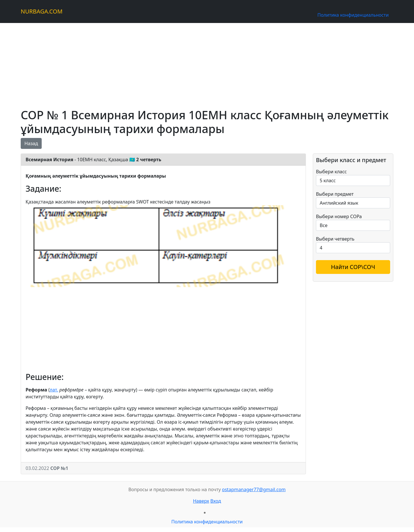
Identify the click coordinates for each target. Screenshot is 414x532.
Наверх (201, 501)
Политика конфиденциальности (353, 15)
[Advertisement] (193, 63)
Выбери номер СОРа (339, 216)
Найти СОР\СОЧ (353, 267)
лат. (54, 390)
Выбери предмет (335, 194)
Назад (31, 143)
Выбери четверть (335, 239)
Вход (216, 501)
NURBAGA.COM (42, 11)
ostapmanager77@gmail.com (254, 489)
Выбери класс (331, 172)
